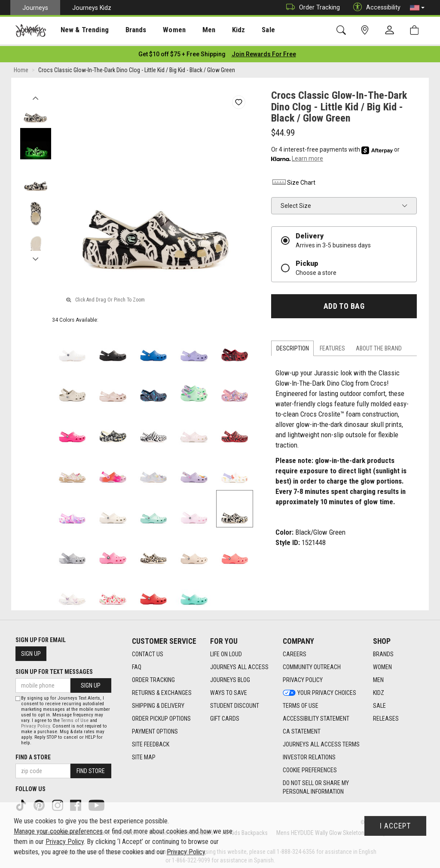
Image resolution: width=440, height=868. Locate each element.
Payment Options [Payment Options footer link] (155, 729)
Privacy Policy (35, 723)
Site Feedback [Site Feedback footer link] (151, 742)
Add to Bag (344, 304)
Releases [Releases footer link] (386, 716)
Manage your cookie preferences (58, 831)
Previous (35, 94)
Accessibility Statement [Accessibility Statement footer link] (316, 716)
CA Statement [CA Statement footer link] (302, 729)
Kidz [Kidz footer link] (379, 691)
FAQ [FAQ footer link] (137, 665)
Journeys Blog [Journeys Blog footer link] (230, 678)
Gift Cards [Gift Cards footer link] (225, 716)
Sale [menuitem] (248, 30)
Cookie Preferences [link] (310, 768)
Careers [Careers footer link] (295, 652)
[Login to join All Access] (182, 52)
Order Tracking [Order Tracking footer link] (153, 678)
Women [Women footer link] (382, 665)
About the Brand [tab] (379, 346)
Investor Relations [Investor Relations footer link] (309, 755)
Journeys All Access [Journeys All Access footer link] (239, 665)
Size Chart (293, 180)
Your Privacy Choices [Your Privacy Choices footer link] (319, 691)
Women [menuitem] (162, 30)
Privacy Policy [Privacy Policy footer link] (303, 678)
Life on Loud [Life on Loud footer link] (226, 652)
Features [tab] (332, 346)
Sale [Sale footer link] (379, 704)
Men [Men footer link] (378, 678)
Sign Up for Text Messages (54, 669)
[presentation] (79, 30)
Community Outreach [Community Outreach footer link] (312, 665)
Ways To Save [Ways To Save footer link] (229, 691)
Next (35, 255)
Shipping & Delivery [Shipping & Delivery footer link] (158, 704)
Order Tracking (311, 8)
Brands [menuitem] (127, 30)
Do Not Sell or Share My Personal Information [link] (316, 785)
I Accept (395, 826)
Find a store (33, 755)
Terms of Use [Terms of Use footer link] (301, 704)
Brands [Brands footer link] (383, 652)
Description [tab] (293, 346)
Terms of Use (75, 718)
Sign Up (31, 651)
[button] (417, 8)
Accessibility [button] (375, 8)
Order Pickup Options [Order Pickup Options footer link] (161, 716)
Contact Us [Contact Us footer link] (148, 652)
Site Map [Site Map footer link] (144, 755)
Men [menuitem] (193, 30)
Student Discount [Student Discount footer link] (235, 704)
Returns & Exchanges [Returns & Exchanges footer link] (162, 691)
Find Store (91, 768)
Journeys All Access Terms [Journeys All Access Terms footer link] (321, 742)
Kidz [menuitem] (221, 30)
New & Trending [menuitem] (79, 30)
